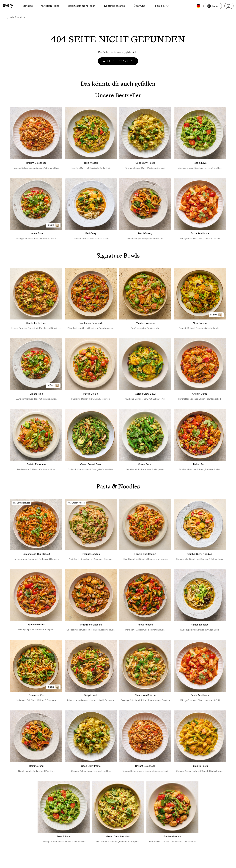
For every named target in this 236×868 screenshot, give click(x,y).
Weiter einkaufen (118, 61)
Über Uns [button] (139, 6)
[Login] (213, 6)
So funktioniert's (114, 6)
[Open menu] (229, 6)
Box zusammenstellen (82, 6)
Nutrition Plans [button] (50, 6)
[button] (8, 6)
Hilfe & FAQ (161, 6)
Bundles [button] (27, 6)
